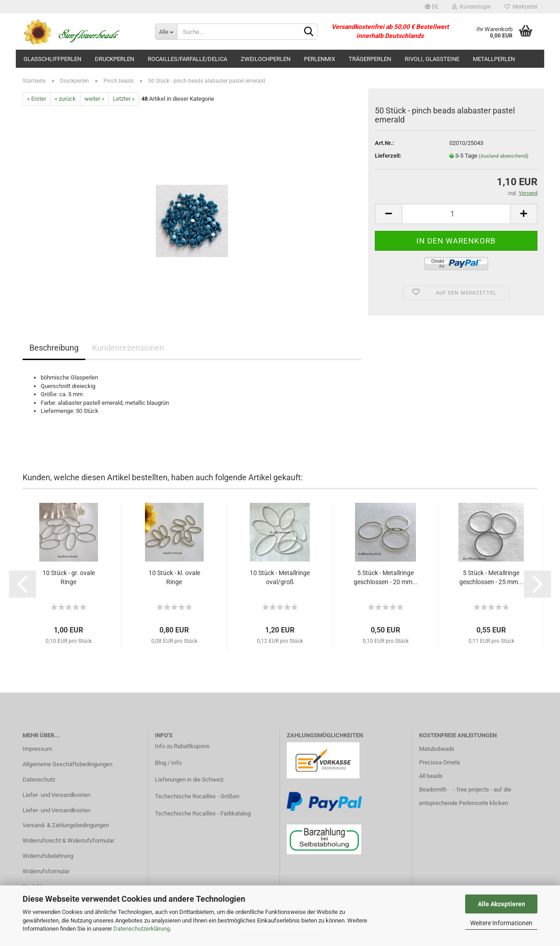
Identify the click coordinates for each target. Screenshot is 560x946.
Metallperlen (494, 59)
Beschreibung (54, 348)
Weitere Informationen (501, 923)
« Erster (37, 99)
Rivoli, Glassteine (432, 59)
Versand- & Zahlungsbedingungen (66, 825)
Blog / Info (168, 763)
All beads (431, 776)
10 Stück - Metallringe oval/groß (280, 577)
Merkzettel (521, 7)
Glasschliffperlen (52, 59)
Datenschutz (39, 780)
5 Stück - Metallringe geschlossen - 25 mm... (491, 577)
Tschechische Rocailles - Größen (197, 796)
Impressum (37, 749)
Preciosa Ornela (439, 762)
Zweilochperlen (266, 59)
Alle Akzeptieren (502, 904)
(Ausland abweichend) (504, 156)
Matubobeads (437, 749)
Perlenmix (320, 59)
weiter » (94, 99)
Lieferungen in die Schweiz (189, 780)
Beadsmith (433, 789)
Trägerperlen (370, 59)
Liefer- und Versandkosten (56, 795)
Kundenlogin (471, 7)
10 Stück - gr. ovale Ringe (69, 577)
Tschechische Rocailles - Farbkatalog (203, 813)
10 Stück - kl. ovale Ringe (174, 577)
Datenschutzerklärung (142, 929)
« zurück (65, 99)
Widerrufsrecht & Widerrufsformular (68, 841)
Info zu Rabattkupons (182, 746)
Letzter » (124, 99)
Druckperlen (114, 59)
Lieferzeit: (388, 156)
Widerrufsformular (46, 871)
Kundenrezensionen (128, 348)
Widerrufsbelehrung (48, 856)
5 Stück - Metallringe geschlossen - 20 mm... (386, 577)
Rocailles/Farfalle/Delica (187, 59)
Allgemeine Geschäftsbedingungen (68, 764)
